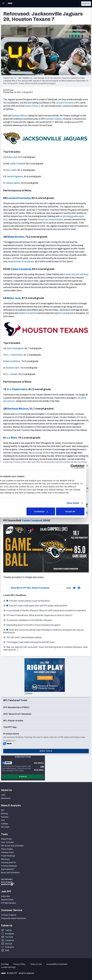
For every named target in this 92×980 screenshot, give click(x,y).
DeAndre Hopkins (53, 119)
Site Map (5, 964)
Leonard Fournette (19, 198)
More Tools (46, 751)
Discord (9, 944)
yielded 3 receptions (28, 313)
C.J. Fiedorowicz (15, 355)
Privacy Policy (19, 964)
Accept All (75, 511)
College (5, 824)
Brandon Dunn (13, 368)
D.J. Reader (12, 374)
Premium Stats (7, 852)
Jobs (3, 795)
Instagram (10, 934)
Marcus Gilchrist (13, 361)
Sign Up (23, 777)
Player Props (6, 839)
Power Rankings (8, 856)
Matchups (5, 859)
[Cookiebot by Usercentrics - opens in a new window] (77, 467)
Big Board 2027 (8, 869)
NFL (3, 810)
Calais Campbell (17, 164)
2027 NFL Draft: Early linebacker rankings (22, 637)
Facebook (10, 940)
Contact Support (9, 915)
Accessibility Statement (57, 964)
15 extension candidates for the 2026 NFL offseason (28, 620)
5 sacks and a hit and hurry (76, 274)
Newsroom (6, 798)
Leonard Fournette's (65, 103)
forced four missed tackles (50, 220)
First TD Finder (7, 842)
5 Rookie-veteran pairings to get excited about (27, 601)
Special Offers (7, 900)
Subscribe (5, 896)
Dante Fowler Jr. (33, 106)
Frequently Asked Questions (13, 918)
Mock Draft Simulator (10, 873)
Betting (4, 814)
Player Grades (7, 849)
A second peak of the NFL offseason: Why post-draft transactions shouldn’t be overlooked (44, 611)
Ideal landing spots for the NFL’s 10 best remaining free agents (32, 625)
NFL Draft (5, 827)
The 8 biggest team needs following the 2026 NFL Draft (29, 642)
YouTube (9, 937)
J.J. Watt (11, 438)
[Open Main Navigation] (3, 4)
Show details (78, 503)
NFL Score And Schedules (12, 846)
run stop (36, 453)
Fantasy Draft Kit (9, 863)
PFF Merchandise (8, 903)
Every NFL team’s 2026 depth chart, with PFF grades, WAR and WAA (35, 606)
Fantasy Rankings (9, 866)
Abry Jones (11, 170)
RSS (7, 950)
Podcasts (10, 947)
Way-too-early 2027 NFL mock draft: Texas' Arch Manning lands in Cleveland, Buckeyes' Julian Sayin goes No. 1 (45, 648)
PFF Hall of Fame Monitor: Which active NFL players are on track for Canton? (38, 615)
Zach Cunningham (15, 348)
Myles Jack (12, 157)
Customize (46, 511)
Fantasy (5, 817)
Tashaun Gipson (13, 183)
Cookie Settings (8, 967)
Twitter (8, 930)
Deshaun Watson (20, 116)
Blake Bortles (16, 237)
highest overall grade (64, 313)
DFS (3, 820)
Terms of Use (36, 964)
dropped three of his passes (21, 261)
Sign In (86, 4)
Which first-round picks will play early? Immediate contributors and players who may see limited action (44, 631)
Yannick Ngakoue (15, 176)
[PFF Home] (10, 4)
